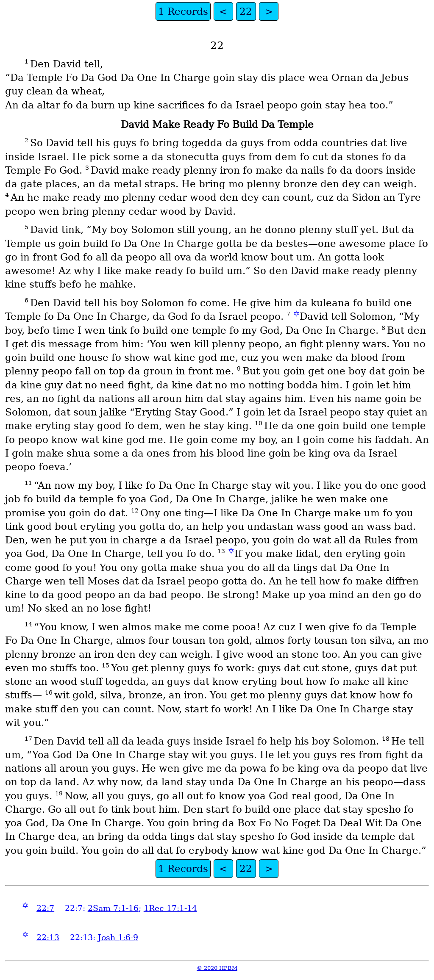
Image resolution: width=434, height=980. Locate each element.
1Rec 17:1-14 (170, 908)
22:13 (48, 937)
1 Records (183, 11)
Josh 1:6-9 (118, 937)
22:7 (45, 908)
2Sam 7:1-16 (113, 908)
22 (246, 11)
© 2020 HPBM (217, 968)
